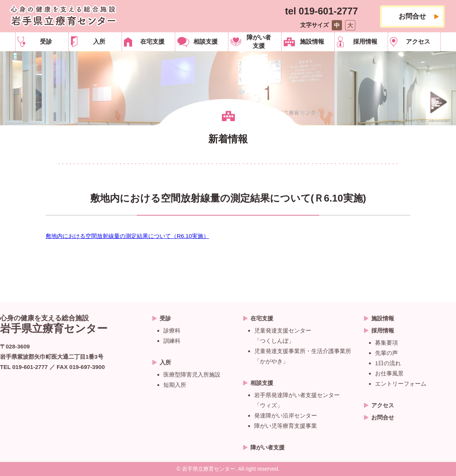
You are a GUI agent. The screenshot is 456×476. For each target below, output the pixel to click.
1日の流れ (388, 363)
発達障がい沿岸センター (286, 415)
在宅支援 (152, 42)
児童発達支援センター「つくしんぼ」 (283, 336)
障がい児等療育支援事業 (286, 426)
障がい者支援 (259, 42)
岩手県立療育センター (63, 16)
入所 (99, 42)
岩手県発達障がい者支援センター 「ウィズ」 (297, 400)
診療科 (172, 330)
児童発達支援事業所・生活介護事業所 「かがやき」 (303, 356)
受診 (46, 42)
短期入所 (175, 385)
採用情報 (365, 42)
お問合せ (412, 16)
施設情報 (312, 42)
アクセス (418, 42)
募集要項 (386, 343)
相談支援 (206, 42)
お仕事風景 (389, 373)
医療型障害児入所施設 (192, 374)
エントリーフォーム (401, 384)
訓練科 (172, 341)
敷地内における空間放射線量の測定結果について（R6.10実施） (127, 236)
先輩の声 (386, 353)
